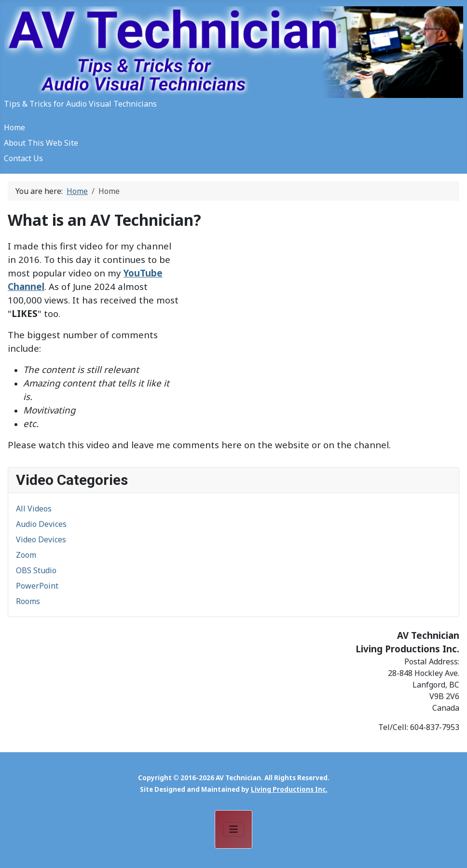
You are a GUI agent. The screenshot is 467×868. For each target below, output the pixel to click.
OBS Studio (36, 570)
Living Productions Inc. (289, 789)
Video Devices (41, 539)
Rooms (28, 601)
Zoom (26, 555)
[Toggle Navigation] (233, 829)
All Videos (34, 509)
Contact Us (23, 158)
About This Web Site (41, 143)
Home (14, 127)
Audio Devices (41, 524)
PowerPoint (37, 586)
